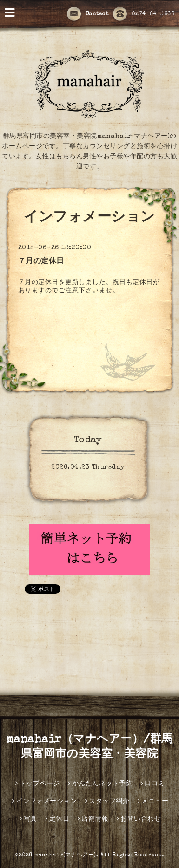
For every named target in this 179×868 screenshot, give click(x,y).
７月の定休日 (41, 262)
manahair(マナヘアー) (65, 855)
